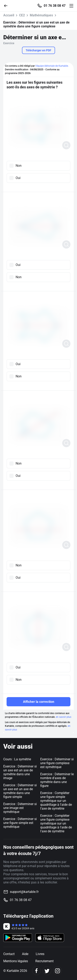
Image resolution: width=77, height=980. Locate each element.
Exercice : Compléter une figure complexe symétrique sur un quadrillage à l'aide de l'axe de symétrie (56, 823)
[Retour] (7, 5)
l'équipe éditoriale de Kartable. (52, 66)
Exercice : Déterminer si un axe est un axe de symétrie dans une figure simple (20, 791)
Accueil (9, 15)
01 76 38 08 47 (55, 6)
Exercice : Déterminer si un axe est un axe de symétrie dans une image (20, 772)
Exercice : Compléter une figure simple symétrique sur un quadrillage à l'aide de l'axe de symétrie (56, 801)
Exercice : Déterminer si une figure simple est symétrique (20, 823)
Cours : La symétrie (17, 759)
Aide (25, 954)
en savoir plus (64, 717)
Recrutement (44, 961)
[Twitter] (47, 971)
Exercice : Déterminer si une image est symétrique (20, 808)
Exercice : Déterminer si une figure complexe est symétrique (57, 763)
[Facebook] (36, 971)
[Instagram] (57, 971)
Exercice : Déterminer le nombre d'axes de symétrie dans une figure (57, 780)
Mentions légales (16, 961)
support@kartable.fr (24, 892)
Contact (9, 954)
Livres (40, 954)
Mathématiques (41, 15)
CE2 (22, 15)
